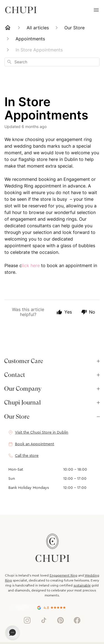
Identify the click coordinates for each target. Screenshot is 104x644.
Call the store (27, 456)
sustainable (82, 585)
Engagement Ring (64, 575)
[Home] (8, 28)
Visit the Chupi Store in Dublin (42, 432)
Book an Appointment (35, 444)
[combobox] (52, 62)
